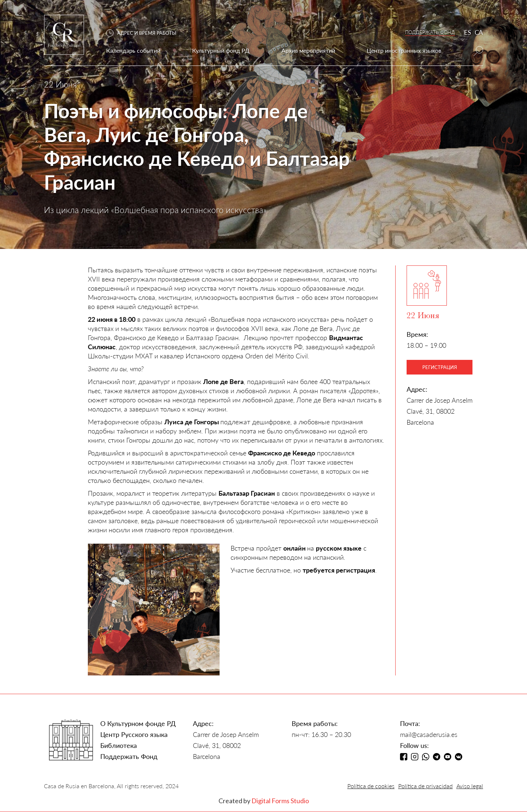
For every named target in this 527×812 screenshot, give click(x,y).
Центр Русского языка (134, 734)
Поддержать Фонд (129, 756)
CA (479, 32)
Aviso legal (470, 786)
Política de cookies (371, 786)
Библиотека (119, 745)
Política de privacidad (425, 786)
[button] (145, 33)
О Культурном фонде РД (138, 723)
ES (468, 32)
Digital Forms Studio (280, 801)
